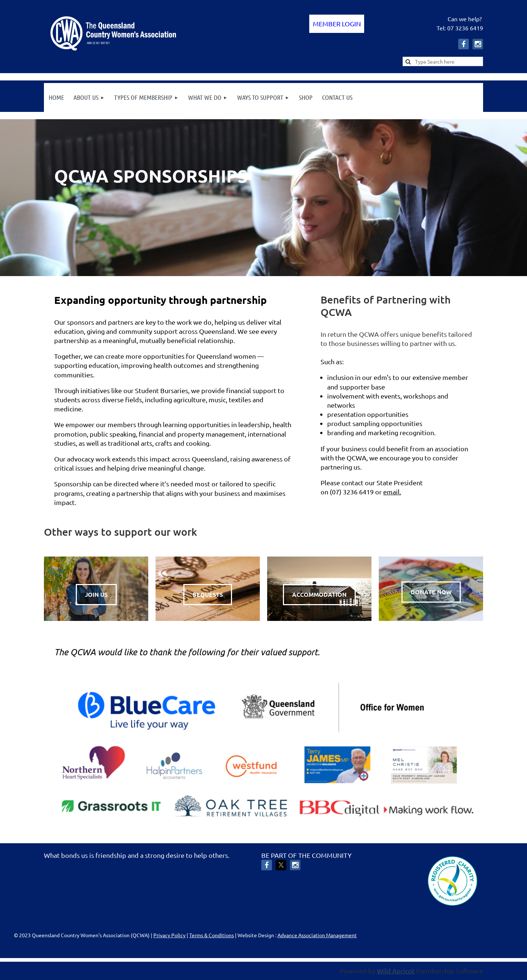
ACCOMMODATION (319, 594)
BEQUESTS (208, 594)
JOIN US (96, 594)
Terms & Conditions (212, 935)
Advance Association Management (317, 935)
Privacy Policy (169, 935)
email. (392, 492)
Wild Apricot (396, 971)
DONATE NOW (431, 592)
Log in (337, 24)
